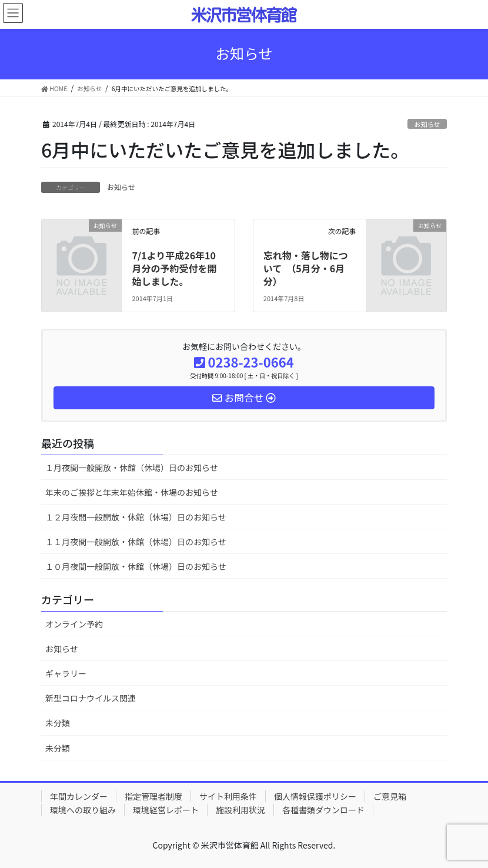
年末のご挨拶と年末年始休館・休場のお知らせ (132, 492)
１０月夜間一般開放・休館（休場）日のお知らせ (136, 566)
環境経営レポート (166, 810)
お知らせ (427, 124)
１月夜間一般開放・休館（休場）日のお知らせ (132, 468)
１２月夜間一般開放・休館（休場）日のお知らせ (136, 517)
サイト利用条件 (228, 796)
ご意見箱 (390, 796)
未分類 (58, 723)
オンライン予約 (74, 624)
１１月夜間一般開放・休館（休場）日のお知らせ (136, 542)
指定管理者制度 (153, 796)
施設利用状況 (240, 810)
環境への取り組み (83, 810)
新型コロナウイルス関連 (91, 698)
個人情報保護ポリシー (315, 796)
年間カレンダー (79, 796)
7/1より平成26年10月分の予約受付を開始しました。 (174, 268)
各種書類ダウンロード (323, 810)
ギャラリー (66, 673)
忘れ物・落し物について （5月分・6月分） (306, 268)
